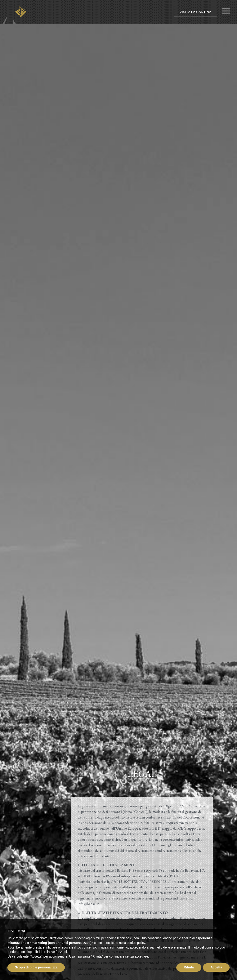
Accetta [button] (216, 967)
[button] (195, 12)
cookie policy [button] (136, 943)
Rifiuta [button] (189, 967)
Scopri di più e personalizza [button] (36, 967)
